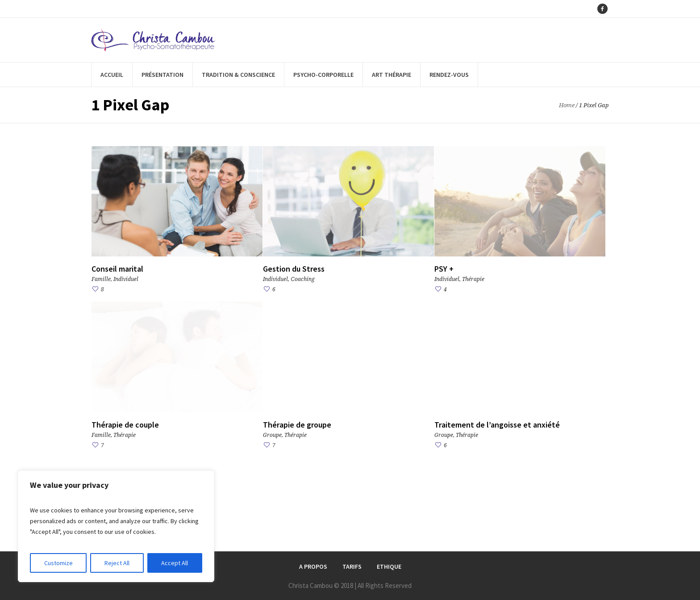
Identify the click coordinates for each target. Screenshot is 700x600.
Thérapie (473, 279)
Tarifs (352, 566)
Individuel (126, 279)
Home (567, 105)
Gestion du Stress (294, 269)
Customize (58, 563)
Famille (101, 279)
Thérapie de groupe (297, 425)
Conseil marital (117, 269)
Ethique (389, 566)
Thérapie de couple (125, 425)
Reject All (117, 563)
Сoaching (303, 279)
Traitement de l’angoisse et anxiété (497, 425)
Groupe (272, 435)
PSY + (444, 269)
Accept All (175, 563)
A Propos (313, 566)
